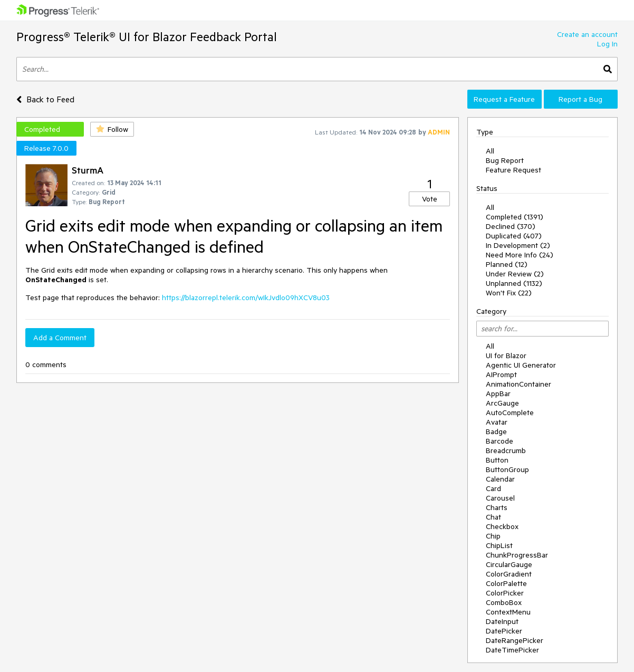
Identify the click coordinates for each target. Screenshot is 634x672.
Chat (493, 517)
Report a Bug (580, 99)
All (490, 151)
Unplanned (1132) (514, 283)
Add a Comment (60, 338)
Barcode (499, 441)
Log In (607, 44)
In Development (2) (518, 245)
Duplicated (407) (514, 236)
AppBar (498, 393)
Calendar (500, 479)
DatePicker (504, 631)
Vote (430, 199)
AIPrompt (501, 375)
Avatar (497, 422)
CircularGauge (509, 564)
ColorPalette (506, 583)
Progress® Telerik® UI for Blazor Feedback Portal (147, 37)
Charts (497, 507)
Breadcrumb (506, 450)
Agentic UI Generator (521, 365)
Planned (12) (507, 264)
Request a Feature (504, 99)
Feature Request (513, 170)
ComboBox (504, 602)
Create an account (587, 34)
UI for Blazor (506, 356)
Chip (493, 536)
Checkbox (502, 526)
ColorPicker (505, 593)
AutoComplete (510, 412)
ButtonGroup (507, 469)
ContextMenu (508, 612)
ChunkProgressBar (517, 555)
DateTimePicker (512, 650)
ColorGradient (509, 574)
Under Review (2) (515, 274)
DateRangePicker (515, 640)
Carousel (500, 498)
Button (497, 460)
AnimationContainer (518, 384)
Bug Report (505, 160)
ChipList (499, 545)
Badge (496, 431)
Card (493, 488)
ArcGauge (502, 403)
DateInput (502, 621)
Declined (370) (511, 226)
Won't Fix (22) (509, 293)
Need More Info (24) (520, 255)
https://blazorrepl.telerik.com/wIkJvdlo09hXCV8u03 (246, 297)
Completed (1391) (515, 217)
